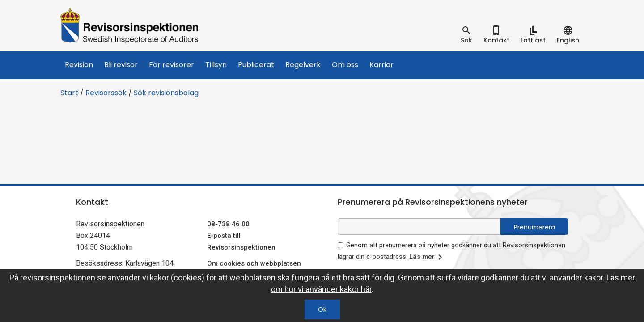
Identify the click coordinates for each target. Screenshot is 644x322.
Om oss (345, 65)
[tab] (466, 35)
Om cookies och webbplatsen (254, 263)
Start (69, 93)
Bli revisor (121, 65)
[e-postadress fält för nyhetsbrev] (419, 227)
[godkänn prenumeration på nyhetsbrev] (341, 245)
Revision (79, 65)
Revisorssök (106, 93)
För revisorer (172, 65)
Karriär (381, 65)
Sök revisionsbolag (166, 93)
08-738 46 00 (228, 224)
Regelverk (303, 65)
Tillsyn (216, 65)
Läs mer (427, 257)
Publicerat (256, 65)
